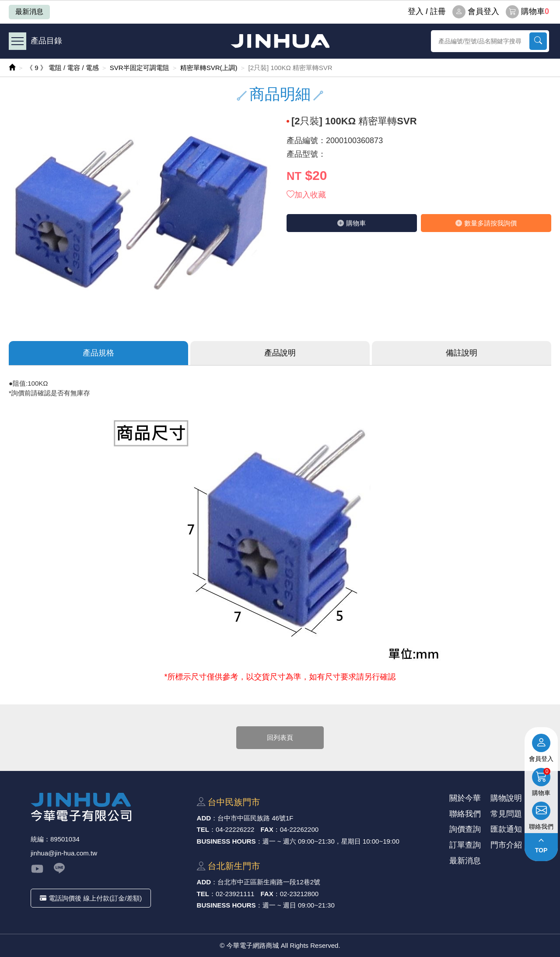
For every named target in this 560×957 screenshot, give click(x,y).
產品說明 (280, 353)
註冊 (438, 11)
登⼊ (416, 11)
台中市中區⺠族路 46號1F (255, 818)
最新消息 (29, 12)
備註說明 (462, 353)
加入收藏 (306, 195)
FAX (267, 829)
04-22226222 (235, 829)
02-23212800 (299, 894)
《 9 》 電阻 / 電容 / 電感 (63, 68)
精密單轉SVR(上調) (209, 68)
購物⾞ (352, 223)
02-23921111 (235, 894)
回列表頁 (280, 737)
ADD (204, 818)
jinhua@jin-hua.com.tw (64, 853)
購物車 (527, 12)
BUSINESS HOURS (226, 841)
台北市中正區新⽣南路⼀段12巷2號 (269, 882)
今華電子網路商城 (280, 41)
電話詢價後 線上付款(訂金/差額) (91, 898)
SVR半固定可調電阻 (140, 68)
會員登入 (476, 12)
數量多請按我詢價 (486, 223)
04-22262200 (299, 829)
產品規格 (98, 353)
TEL (203, 829)
